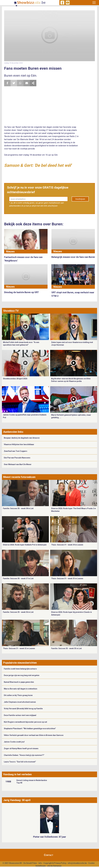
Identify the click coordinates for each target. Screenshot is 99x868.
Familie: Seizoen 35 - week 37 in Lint (18, 578)
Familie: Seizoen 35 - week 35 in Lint (66, 648)
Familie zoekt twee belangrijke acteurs (20, 669)
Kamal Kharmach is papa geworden (19, 682)
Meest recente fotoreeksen (19, 477)
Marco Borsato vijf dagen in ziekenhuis (21, 689)
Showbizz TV (11, 311)
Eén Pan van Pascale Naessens (17, 458)
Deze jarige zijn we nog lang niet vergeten (22, 675)
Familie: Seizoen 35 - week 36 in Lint (18, 612)
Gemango (57, 866)
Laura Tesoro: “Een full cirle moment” (20, 762)
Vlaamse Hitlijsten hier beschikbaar (19, 444)
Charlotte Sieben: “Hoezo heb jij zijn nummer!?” (24, 755)
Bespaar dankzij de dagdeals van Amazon (22, 438)
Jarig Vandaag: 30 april (17, 800)
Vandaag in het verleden (17, 774)
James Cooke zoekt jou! (14, 742)
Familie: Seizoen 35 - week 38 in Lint (18, 508)
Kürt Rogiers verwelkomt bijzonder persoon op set (25, 722)
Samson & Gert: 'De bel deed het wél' (38, 165)
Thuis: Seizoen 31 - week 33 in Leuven (67, 578)
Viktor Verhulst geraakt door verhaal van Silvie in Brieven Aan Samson (34, 735)
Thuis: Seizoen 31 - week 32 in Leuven (19, 648)
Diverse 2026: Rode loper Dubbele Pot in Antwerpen (25, 545)
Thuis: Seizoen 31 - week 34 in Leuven (67, 545)
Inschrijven (80, 199)
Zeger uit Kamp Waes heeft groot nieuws (21, 748)
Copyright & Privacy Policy (55, 863)
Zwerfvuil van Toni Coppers (16, 451)
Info (40, 863)
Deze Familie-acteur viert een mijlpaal (20, 715)
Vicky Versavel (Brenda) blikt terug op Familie (23, 709)
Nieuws (10, 252)
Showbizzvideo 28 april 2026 (15, 379)
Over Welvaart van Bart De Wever (18, 464)
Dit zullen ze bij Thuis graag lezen (18, 695)
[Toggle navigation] (94, 3)
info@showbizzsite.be (77, 863)
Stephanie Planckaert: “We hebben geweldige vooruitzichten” (30, 729)
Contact (49, 855)
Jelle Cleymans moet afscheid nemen (20, 702)
